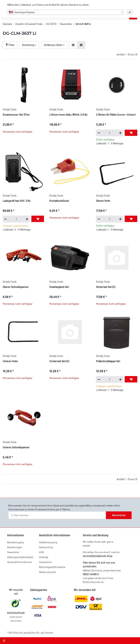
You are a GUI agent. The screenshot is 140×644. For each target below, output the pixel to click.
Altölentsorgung (48, 542)
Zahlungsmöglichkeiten (20, 557)
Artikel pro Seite (53, 45)
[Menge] (109, 133)
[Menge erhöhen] (120, 133)
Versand (49, 633)
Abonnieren (119, 515)
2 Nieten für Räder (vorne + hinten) (116, 115)
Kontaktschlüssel (59, 201)
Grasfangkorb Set (59, 287)
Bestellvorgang (15, 542)
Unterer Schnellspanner (16, 447)
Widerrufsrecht (47, 572)
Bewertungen (15, 547)
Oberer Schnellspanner (16, 287)
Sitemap (44, 557)
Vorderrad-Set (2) (59, 361)
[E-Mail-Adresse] (57, 515)
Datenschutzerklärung (66, 505)
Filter (10, 45)
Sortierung (28, 45)
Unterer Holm (10, 361)
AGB (41, 552)
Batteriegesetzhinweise (52, 567)
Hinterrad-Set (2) (106, 287)
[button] (73, 45)
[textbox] (65, 12)
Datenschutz (46, 547)
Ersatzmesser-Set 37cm (16, 115)
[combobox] (65, 12)
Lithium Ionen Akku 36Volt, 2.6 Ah (68, 115)
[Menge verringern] (99, 133)
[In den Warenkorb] (131, 133)
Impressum (45, 562)
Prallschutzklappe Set (108, 361)
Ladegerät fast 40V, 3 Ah (17, 201)
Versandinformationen (20, 562)
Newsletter (13, 552)
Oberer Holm (103, 201)
